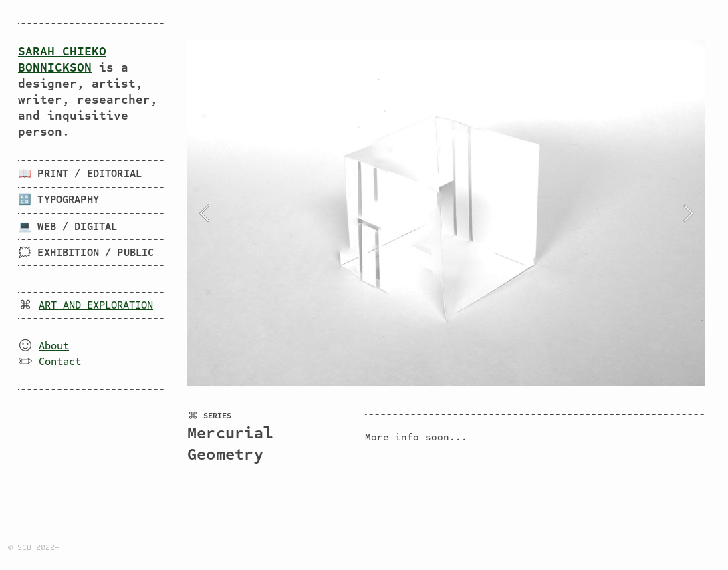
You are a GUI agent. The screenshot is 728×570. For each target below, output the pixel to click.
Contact (60, 362)
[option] (446, 213)
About (54, 346)
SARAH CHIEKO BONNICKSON (62, 59)
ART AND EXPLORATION (96, 305)
